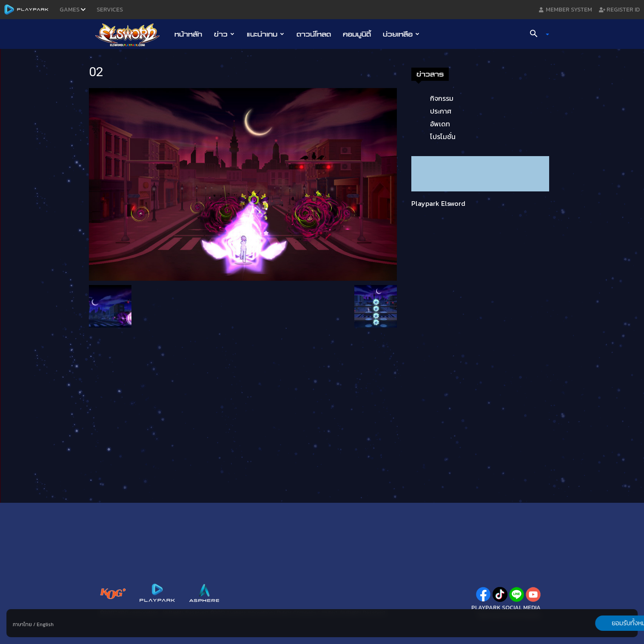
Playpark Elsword (438, 203)
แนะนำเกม (265, 34)
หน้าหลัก (188, 34)
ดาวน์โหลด (314, 34)
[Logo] (132, 34)
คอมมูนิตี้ (357, 34)
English (45, 624)
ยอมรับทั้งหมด (593, 623)
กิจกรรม (442, 98)
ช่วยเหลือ (401, 34)
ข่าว (224, 34)
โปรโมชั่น (443, 137)
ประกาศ (441, 111)
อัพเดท (440, 124)
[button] (536, 34)
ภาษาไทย (22, 624)
